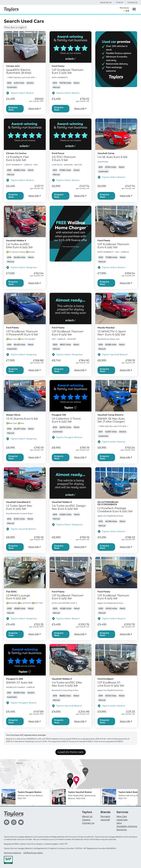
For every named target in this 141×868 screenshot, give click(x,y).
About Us (87, 816)
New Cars (122, 816)
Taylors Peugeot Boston (69, 437)
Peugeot (105, 816)
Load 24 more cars (71, 752)
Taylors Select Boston (22, 93)
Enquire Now (13, 109)
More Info (35, 109)
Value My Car (106, 2)
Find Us (120, 2)
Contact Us (132, 2)
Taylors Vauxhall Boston (115, 354)
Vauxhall (105, 820)
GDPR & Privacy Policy (33, 853)
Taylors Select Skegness (24, 267)
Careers (86, 820)
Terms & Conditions (12, 853)
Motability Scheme (127, 826)
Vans (119, 823)
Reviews (124, 9)
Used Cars (122, 820)
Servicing (122, 830)
